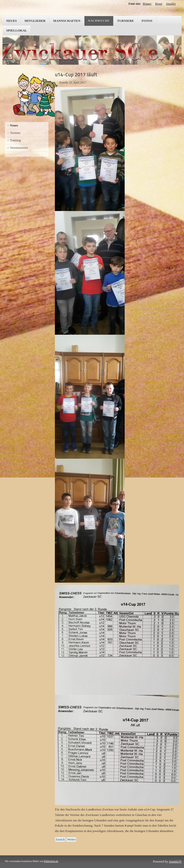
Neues (12, 21)
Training (15, 140)
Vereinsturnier (19, 148)
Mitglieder (35, 21)
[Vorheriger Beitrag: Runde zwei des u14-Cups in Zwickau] (60, 839)
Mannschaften (67, 21)
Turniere (126, 21)
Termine (15, 133)
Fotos (147, 21)
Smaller (171, 4)
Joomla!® (175, 862)
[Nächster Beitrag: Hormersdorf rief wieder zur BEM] (71, 839)
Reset (159, 4)
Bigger (147, 4)
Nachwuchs (99, 21)
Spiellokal (17, 30)
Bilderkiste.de (51, 861)
